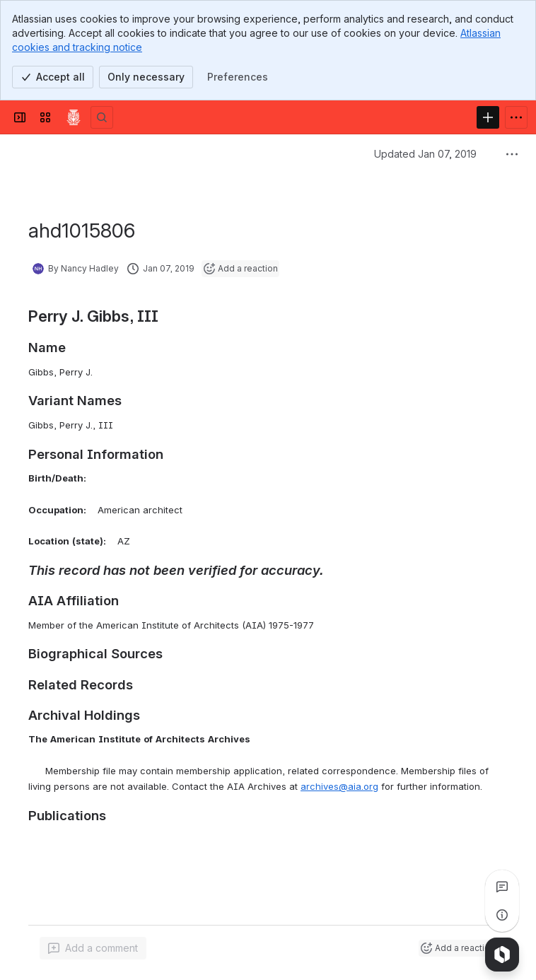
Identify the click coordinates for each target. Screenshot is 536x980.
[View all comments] (502, 887)
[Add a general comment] (93, 948)
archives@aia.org (339, 786)
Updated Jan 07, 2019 (425, 154)
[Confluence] (74, 117)
